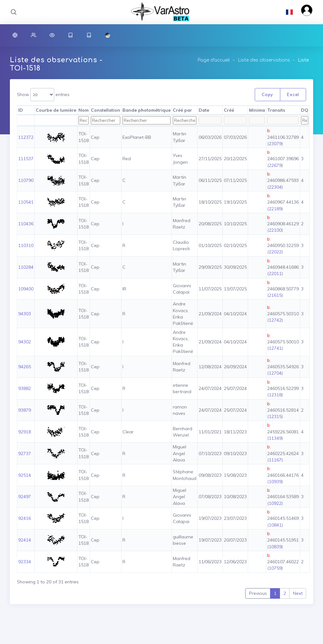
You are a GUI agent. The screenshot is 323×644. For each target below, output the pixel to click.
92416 (25, 518)
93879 (25, 410)
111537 (26, 159)
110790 (26, 180)
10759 (275, 568)
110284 (26, 267)
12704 (275, 373)
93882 (25, 388)
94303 (25, 314)
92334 (25, 562)
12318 (275, 395)
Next (298, 593)
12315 (275, 416)
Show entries (43, 95)
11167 (275, 460)
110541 (26, 202)
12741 (275, 348)
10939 (275, 482)
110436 (26, 224)
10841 (275, 525)
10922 (275, 503)
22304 (275, 187)
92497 (25, 497)
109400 (26, 289)
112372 (26, 137)
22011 (275, 273)
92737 (25, 453)
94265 (25, 367)
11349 (275, 438)
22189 (275, 209)
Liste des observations (264, 60)
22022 (275, 252)
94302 (25, 342)
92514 (25, 475)
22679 (275, 165)
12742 (275, 320)
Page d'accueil (214, 60)
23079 (275, 144)
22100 (275, 230)
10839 (275, 547)
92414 (25, 540)
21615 (275, 295)
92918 (25, 432)
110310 (26, 245)
